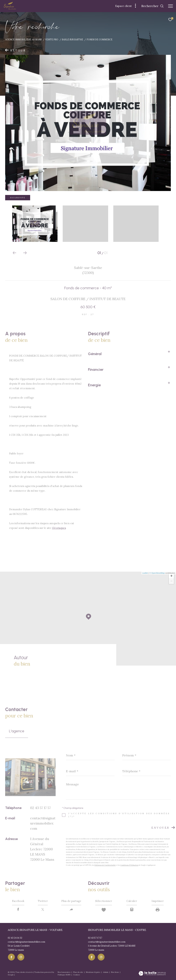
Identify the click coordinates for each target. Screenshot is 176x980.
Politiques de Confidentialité (105, 865)
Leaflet (145, 573)
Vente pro (52, 39)
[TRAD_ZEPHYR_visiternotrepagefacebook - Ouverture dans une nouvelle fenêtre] (11, 957)
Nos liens (115, 972)
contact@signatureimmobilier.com (43, 823)
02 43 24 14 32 (15, 938)
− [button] (171, 581)
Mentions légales (93, 972)
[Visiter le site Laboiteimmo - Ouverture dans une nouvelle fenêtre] (152, 974)
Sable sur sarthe (73, 39)
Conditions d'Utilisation (129, 865)
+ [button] (171, 576)
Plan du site (78, 972)
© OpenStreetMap (157, 573)
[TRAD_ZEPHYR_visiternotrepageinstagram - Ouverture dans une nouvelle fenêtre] (21, 957)
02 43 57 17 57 (40, 808)
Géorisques (59, 528)
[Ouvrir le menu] (170, 6)
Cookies (77, 975)
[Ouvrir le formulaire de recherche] (153, 6)
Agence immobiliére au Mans (23, 39)
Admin (106, 972)
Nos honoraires (64, 972)
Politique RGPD (64, 975)
